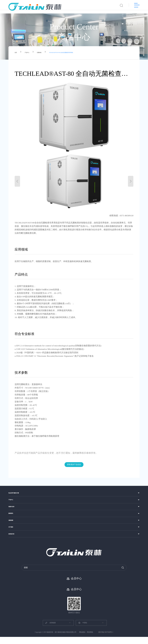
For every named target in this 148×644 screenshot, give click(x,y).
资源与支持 (14, 510)
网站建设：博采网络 (86, 639)
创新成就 (13, 525)
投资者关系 (14, 541)
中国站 (83, 630)
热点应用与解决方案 (18, 494)
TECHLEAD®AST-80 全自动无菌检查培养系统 (81, 53)
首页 (17, 53)
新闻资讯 (13, 517)
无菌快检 (47, 53)
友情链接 (50, 630)
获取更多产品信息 (74, 465)
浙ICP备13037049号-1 (106, 639)
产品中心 (31, 53)
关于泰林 (13, 533)
